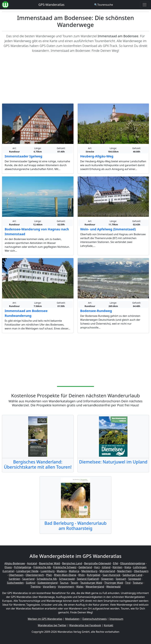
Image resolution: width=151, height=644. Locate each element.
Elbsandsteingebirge (133, 563)
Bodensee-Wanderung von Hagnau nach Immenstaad (37, 232)
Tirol (128, 583)
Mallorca (74, 571)
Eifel (116, 563)
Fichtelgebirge (23, 567)
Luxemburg (48, 571)
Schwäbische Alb (47, 579)
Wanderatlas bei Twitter (52, 625)
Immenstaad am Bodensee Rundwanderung (26, 313)
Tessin (74, 583)
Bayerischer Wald (49, 563)
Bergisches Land (72, 563)
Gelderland (85, 567)
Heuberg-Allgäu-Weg (97, 156)
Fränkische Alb (42, 567)
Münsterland (107, 571)
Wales (80, 587)
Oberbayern (141, 571)
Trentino (36, 587)
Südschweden (15, 583)
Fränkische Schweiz (65, 567)
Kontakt (109, 625)
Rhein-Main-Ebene (65, 575)
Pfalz (49, 575)
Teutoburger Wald (91, 583)
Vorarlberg (49, 587)
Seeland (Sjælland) (88, 579)
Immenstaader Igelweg (23, 156)
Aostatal (32, 563)
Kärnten (117, 567)
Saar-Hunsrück (111, 575)
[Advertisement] (75, 78)
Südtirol (31, 583)
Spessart (121, 579)
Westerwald (113, 587)
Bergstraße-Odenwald (97, 563)
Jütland (106, 567)
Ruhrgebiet (94, 575)
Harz (97, 567)
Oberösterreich (35, 575)
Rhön (81, 575)
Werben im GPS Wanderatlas (45, 619)
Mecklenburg (89, 571)
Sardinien (14, 579)
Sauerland (28, 579)
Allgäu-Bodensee (15, 563)
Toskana (138, 583)
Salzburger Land (132, 575)
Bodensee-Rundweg (96, 311)
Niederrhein (124, 571)
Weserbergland (95, 587)
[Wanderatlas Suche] (104, 5)
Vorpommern (66, 587)
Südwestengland (47, 583)
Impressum (116, 619)
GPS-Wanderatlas (51, 5)
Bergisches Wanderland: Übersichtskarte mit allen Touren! (38, 464)
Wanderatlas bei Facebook (85, 625)
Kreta (128, 567)
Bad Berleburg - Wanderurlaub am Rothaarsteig (75, 526)
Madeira (62, 571)
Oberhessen (16, 575)
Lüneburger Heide (27, 571)
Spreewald (135, 579)
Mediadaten (72, 619)
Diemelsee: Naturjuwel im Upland (113, 462)
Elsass (8, 567)
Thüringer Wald (114, 583)
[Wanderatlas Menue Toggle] (145, 5)
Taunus (64, 583)
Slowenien (107, 579)
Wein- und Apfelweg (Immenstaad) (108, 229)
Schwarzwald (67, 579)
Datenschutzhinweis (95, 619)
